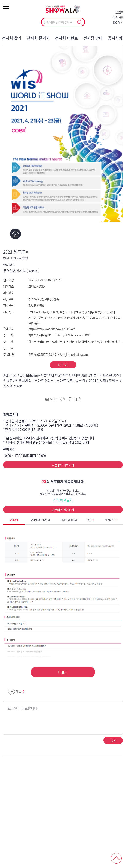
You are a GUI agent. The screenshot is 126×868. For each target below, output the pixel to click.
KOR (116, 23)
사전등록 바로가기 (63, 465)
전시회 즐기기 (38, 38)
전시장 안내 (93, 38)
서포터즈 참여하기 (63, 510)
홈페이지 (16, 234)
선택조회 (79, 22)
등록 (113, 740)
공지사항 (115, 38)
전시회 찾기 (12, 38)
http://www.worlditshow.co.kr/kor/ (52, 329)
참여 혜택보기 (63, 500)
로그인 (120, 12)
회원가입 (118, 17)
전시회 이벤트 (67, 38)
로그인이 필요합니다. (23, 708)
